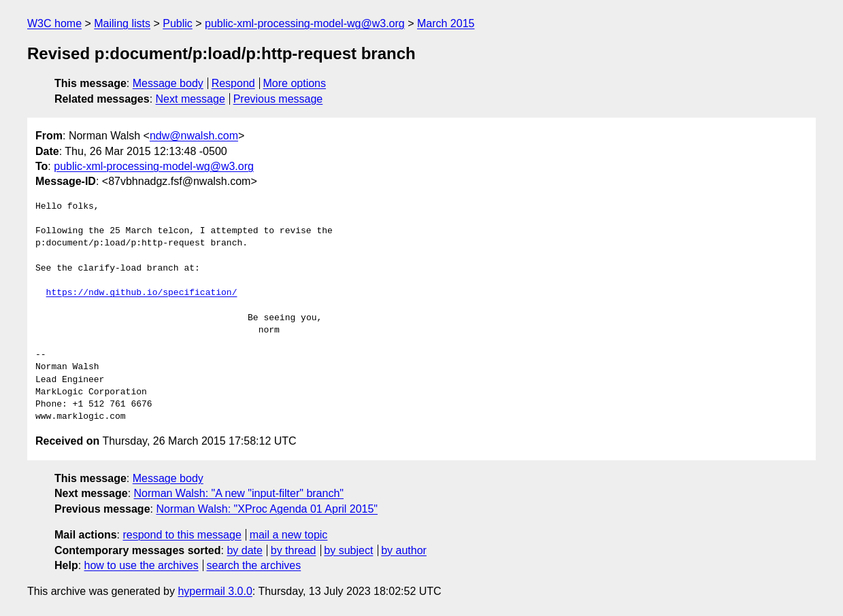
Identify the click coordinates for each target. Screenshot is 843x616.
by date (244, 550)
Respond (233, 83)
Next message (191, 99)
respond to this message (182, 535)
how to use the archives (142, 565)
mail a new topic (289, 535)
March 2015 (446, 23)
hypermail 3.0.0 (215, 591)
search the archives (254, 565)
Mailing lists (122, 23)
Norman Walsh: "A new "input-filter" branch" (239, 493)
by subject (348, 550)
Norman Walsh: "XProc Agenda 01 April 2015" (267, 509)
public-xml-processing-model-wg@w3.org (305, 23)
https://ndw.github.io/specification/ (142, 293)
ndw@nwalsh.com (194, 136)
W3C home (54, 23)
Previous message (278, 99)
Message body (168, 83)
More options (295, 83)
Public (178, 23)
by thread (294, 550)
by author (404, 550)
